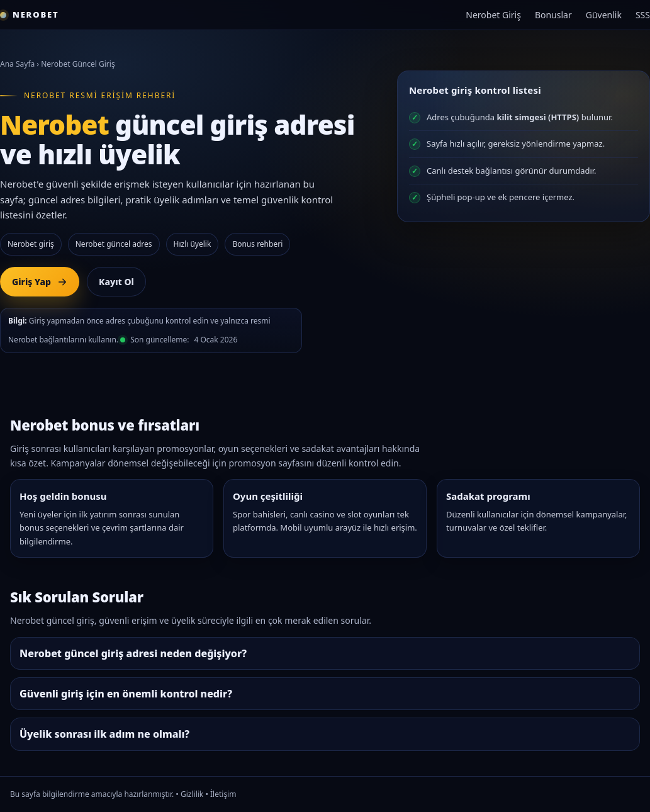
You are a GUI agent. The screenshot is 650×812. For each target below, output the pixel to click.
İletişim (223, 794)
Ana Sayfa (17, 64)
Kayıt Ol (116, 282)
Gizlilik (192, 794)
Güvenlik (604, 15)
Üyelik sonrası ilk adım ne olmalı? (104, 734)
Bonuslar (553, 15)
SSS (643, 15)
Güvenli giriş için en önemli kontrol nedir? (126, 694)
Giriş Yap (40, 282)
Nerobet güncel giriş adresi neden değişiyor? (133, 653)
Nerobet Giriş (493, 15)
